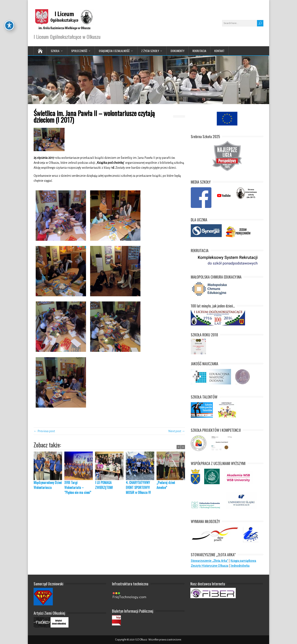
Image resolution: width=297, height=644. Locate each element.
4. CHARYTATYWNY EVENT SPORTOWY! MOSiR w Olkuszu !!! (138, 487)
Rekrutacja (199, 51)
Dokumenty (177, 51)
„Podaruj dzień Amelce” (166, 485)
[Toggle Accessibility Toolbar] (9, 14)
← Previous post (44, 431)
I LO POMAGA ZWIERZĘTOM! (105, 485)
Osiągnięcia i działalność (114, 51)
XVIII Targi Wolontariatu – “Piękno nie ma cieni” (78, 487)
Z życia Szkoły (150, 51)
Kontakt (219, 51)
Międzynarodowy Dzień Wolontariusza (48, 485)
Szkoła (55, 51)
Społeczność (79, 51)
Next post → (177, 431)
